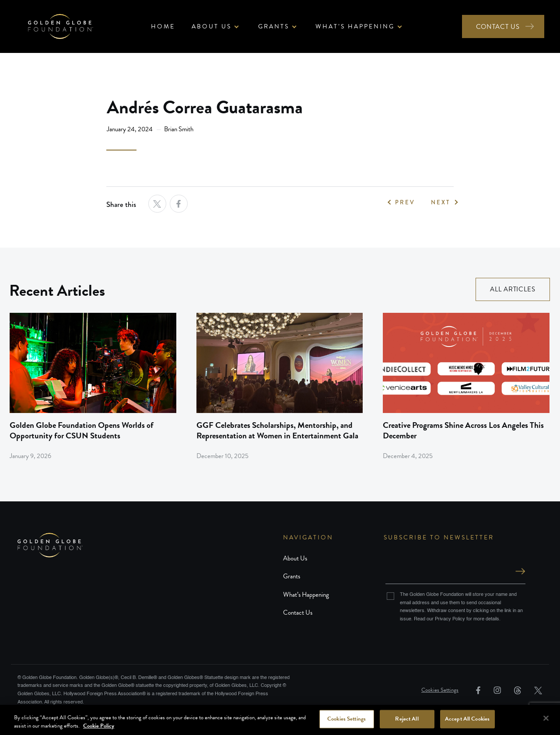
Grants (292, 576)
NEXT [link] (441, 202)
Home (163, 26)
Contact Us (298, 612)
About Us (295, 558)
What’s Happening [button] (355, 26)
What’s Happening (306, 595)
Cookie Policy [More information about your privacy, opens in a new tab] (99, 726)
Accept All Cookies (467, 719)
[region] (280, 720)
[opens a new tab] (157, 204)
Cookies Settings (440, 690)
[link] (93, 387)
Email (455, 563)
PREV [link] (405, 202)
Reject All (407, 719)
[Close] (546, 718)
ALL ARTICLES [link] (513, 289)
